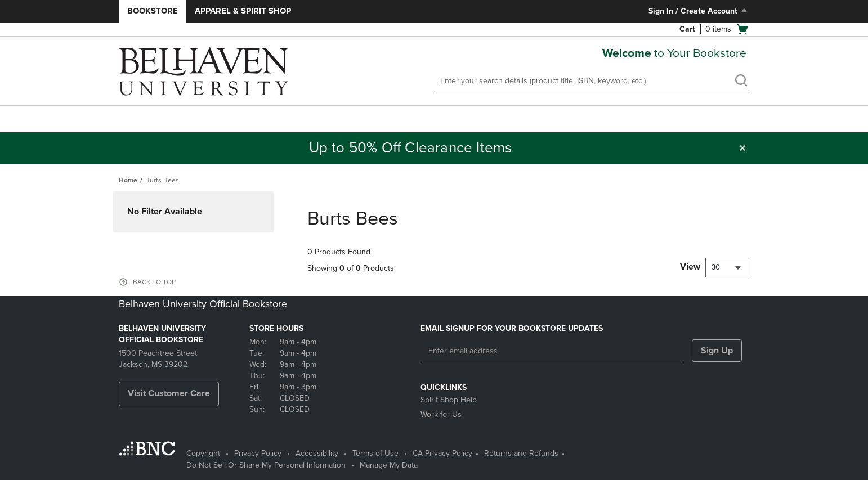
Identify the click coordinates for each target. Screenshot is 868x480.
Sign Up (717, 351)
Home (128, 180)
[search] (741, 82)
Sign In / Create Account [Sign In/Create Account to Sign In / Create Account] (699, 11)
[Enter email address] (552, 351)
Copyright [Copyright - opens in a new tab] (203, 453)
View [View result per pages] (690, 267)
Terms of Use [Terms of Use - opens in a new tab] (375, 453)
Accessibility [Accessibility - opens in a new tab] (317, 453)
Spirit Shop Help (449, 400)
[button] (742, 148)
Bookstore (153, 11)
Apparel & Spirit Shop (243, 11)
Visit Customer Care (169, 393)
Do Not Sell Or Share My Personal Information (266, 465)
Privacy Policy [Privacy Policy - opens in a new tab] (258, 453)
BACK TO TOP (154, 282)
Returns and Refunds (521, 453)
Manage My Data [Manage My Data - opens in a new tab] (389, 465)
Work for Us (441, 414)
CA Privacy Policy (442, 453)
